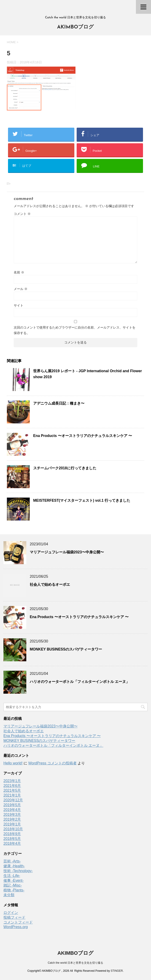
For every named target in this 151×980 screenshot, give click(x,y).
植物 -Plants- (14, 890)
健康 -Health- (14, 866)
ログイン (11, 913)
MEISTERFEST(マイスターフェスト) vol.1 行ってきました (82, 500)
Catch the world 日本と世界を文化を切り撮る (76, 963)
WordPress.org (16, 927)
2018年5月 (12, 839)
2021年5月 (12, 790)
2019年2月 (12, 819)
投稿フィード (14, 917)
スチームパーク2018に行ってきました (65, 468)
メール (21, 289)
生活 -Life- (12, 876)
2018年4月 (12, 843)
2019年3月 (12, 815)
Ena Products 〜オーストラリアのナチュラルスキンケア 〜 (83, 436)
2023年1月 (12, 781)
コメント (22, 214)
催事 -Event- (13, 880)
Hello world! (13, 763)
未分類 (9, 895)
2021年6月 (12, 786)
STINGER (117, 971)
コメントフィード (18, 922)
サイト (19, 305)
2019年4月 (12, 810)
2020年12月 (13, 800)
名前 (19, 272)
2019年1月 (12, 824)
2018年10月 (13, 829)
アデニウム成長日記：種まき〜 (59, 403)
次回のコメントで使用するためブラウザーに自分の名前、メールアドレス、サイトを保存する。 (75, 330)
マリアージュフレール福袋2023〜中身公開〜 (67, 552)
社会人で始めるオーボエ (50, 584)
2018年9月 (12, 834)
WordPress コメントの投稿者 (52, 763)
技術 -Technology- (18, 871)
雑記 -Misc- (13, 885)
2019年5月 (12, 805)
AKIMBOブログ (75, 27)
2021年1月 (12, 795)
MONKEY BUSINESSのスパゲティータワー (66, 649)
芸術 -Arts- (12, 861)
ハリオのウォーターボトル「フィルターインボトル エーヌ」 (80, 682)
